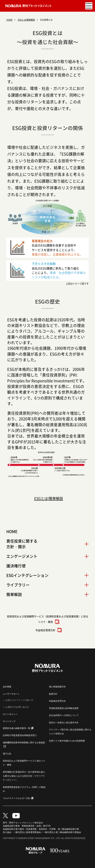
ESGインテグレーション (27, 575)
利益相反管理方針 (48, 630)
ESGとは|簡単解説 (26, 20)
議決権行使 (16, 566)
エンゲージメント (22, 556)
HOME (9, 20)
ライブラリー (18, 585)
